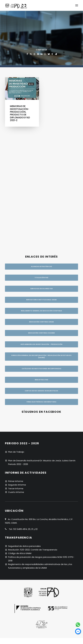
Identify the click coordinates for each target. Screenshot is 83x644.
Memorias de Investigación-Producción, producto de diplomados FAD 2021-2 (20, 113)
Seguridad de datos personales (24, 438)
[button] (77, 5)
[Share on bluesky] (49, 54)
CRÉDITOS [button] (42, 578)
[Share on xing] (52, 54)
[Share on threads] (34, 54)
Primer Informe (16, 373)
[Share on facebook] (27, 54)
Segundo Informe (17, 376)
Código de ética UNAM (20, 445)
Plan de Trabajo (16, 343)
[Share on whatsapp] (45, 54)
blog (31, 84)
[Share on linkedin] (41, 54)
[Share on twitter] (31, 54)
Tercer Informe (16, 380)
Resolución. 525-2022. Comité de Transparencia (33, 441)
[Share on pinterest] (38, 54)
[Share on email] (56, 54)
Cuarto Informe (16, 384)
